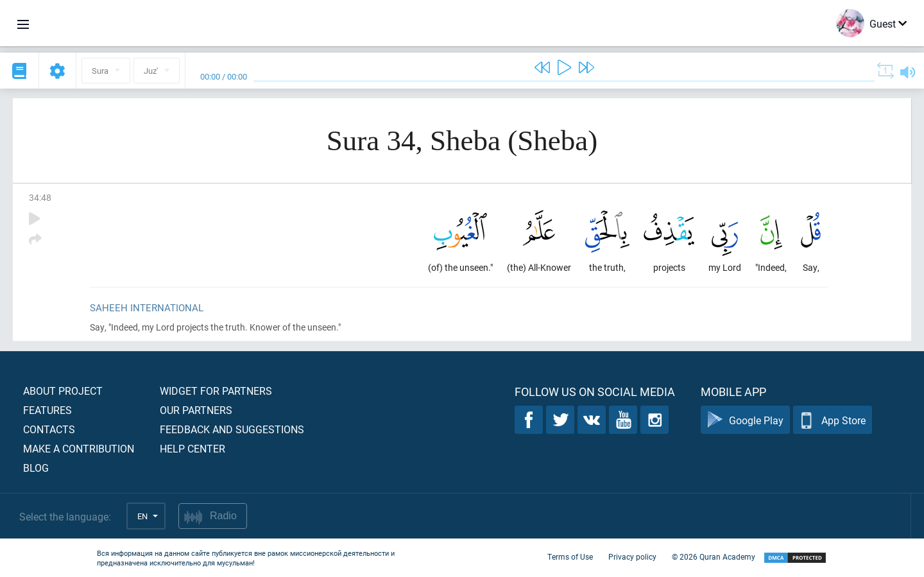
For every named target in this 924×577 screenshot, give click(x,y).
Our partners (196, 410)
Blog (36, 468)
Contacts (49, 429)
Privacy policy (632, 556)
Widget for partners (216, 391)
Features (47, 410)
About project (63, 391)
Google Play (745, 420)
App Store (833, 420)
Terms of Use (570, 556)
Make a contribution (79, 448)
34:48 (40, 197)
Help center (193, 448)
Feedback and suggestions (232, 429)
